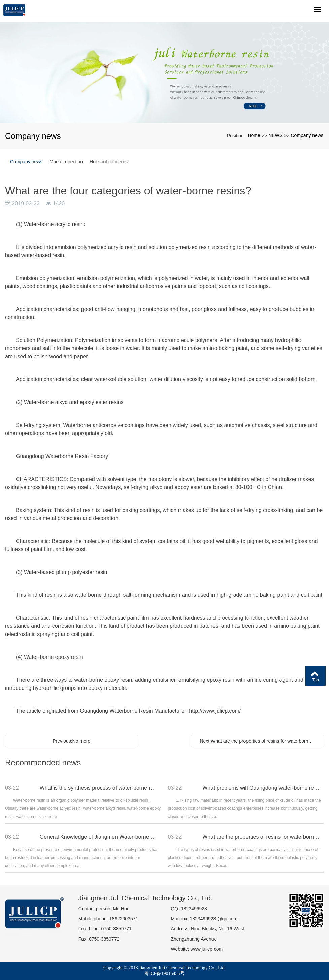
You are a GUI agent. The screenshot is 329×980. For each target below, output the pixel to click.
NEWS (275, 135)
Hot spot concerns (109, 162)
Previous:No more (71, 741)
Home (254, 135)
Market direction (66, 162)
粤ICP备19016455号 (165, 973)
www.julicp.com (207, 949)
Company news (307, 135)
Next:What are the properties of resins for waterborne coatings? (259, 741)
